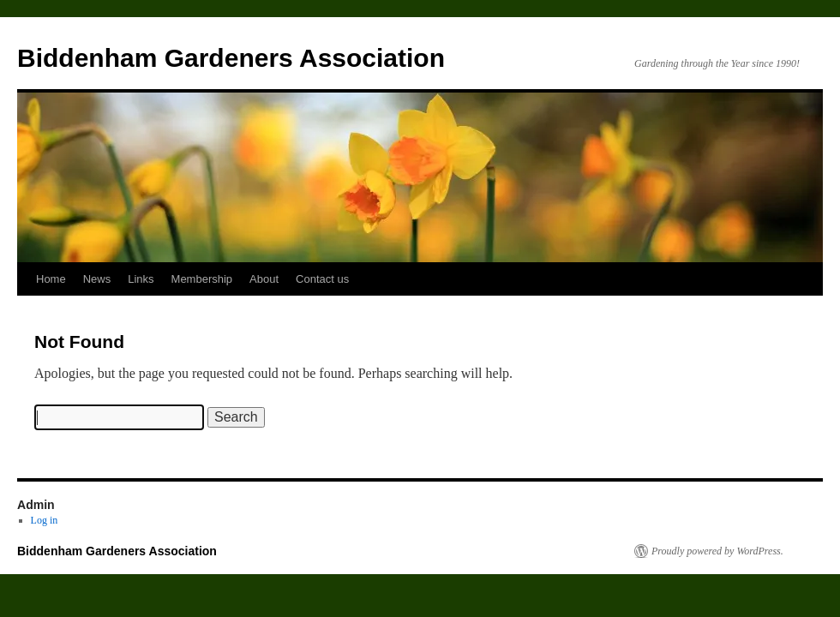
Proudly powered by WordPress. (717, 551)
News (97, 279)
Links (141, 279)
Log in (45, 520)
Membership (202, 279)
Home (51, 279)
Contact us (322, 279)
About (264, 279)
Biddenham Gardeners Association (231, 58)
